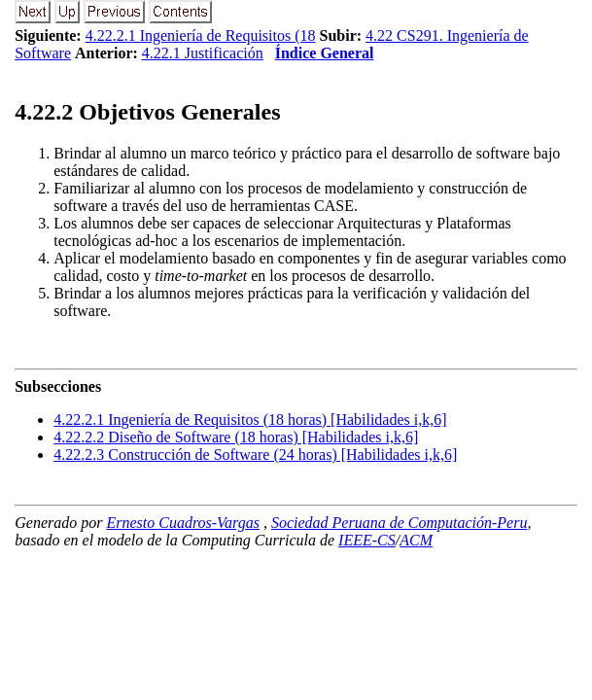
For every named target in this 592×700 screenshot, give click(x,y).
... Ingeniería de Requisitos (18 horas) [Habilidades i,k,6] (250, 420)
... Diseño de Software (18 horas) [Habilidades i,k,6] (236, 437)
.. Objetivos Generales (147, 112)
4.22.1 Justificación (203, 53)
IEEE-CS (367, 540)
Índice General (325, 53)
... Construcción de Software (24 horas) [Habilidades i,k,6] (255, 455)
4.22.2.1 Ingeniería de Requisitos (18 (201, 35)
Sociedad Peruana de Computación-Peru (400, 523)
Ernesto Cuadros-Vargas (183, 523)
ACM (416, 540)
